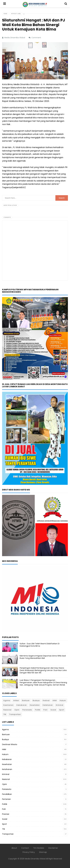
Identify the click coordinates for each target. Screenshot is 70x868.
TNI (5, 714)
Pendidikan (7, 794)
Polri (45, 710)
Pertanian (6, 799)
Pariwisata (27, 710)
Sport (62, 710)
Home (5, 14)
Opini (17, 710)
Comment (36, 38)
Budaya (36, 700)
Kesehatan (35, 705)
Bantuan (26, 700)
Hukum (63, 700)
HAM (55, 700)
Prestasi (6, 814)
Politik (38, 710)
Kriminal (60, 705)
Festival (46, 700)
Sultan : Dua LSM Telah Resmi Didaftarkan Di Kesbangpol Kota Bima (40, 645)
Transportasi (15, 714)
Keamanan (8, 705)
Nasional (7, 710)
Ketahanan (48, 705)
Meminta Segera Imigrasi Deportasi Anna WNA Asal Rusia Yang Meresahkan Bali (43, 657)
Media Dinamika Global (35, 859)
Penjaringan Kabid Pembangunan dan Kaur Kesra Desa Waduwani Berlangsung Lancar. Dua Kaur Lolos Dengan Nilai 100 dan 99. (43, 670)
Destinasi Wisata (10, 744)
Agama (7, 700)
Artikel (16, 700)
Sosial (53, 710)
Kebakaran (22, 705)
